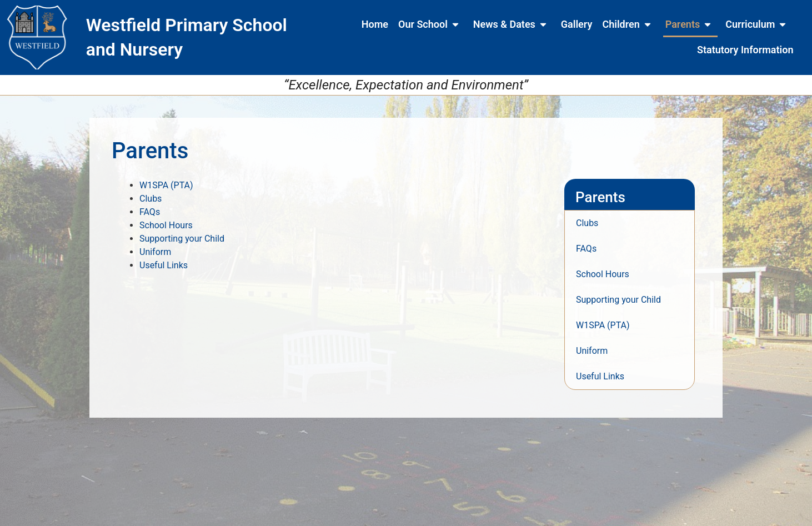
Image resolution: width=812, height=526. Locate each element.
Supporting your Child (182, 239)
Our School (431, 24)
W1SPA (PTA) (166, 185)
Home (375, 24)
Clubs (151, 199)
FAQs (150, 212)
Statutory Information (745, 50)
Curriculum (758, 24)
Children (628, 24)
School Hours (166, 225)
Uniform (155, 252)
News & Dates (512, 24)
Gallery (577, 24)
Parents (690, 24)
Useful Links (164, 265)
